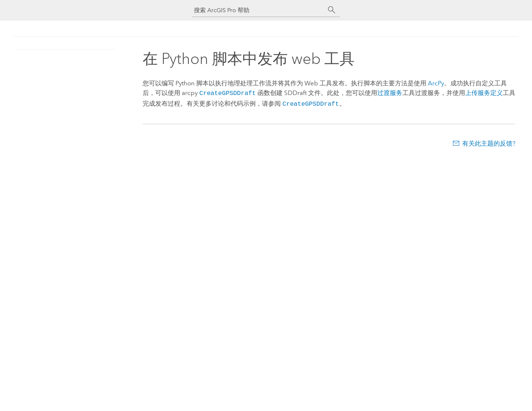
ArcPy (436, 83)
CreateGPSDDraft (227, 93)
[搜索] (332, 10)
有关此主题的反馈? (489, 142)
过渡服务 (389, 93)
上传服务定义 (484, 93)
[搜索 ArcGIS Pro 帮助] (259, 10)
